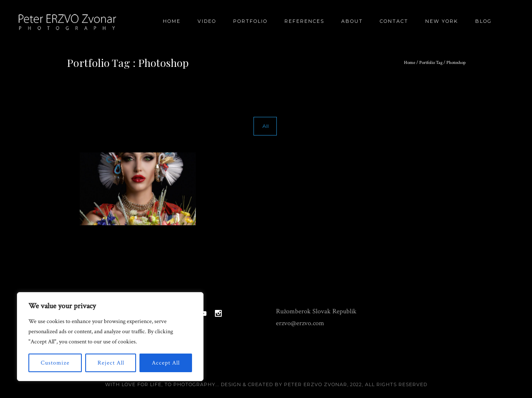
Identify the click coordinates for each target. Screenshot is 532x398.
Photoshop (456, 63)
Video (207, 21)
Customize (55, 363)
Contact (394, 21)
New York (442, 21)
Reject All (111, 363)
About (352, 21)
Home (172, 21)
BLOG (483, 21)
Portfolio (250, 21)
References (304, 21)
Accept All (166, 363)
